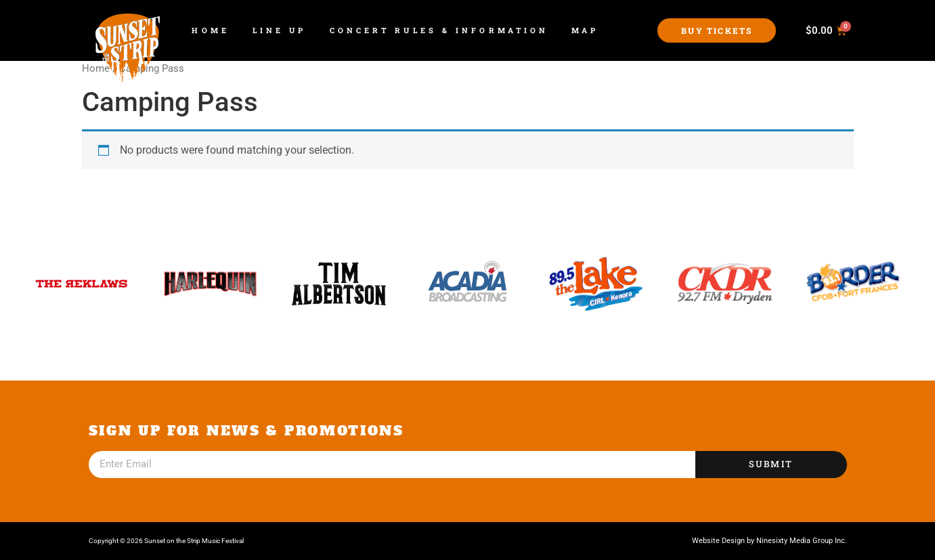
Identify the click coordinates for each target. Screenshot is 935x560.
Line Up (280, 30)
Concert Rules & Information (439, 30)
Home (210, 30)
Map (585, 30)
